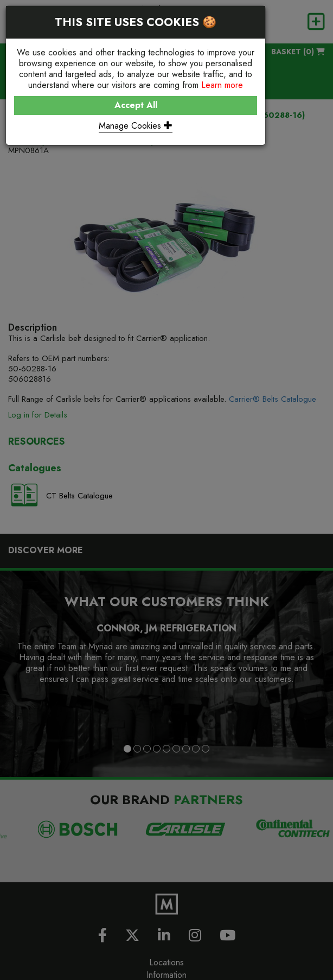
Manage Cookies (136, 126)
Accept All (136, 105)
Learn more (222, 85)
